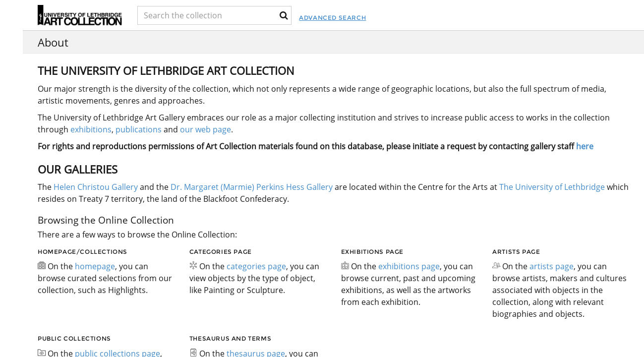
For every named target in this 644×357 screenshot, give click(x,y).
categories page (256, 266)
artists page (552, 266)
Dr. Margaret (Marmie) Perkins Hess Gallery (252, 187)
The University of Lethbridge (551, 187)
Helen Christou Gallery (96, 187)
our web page (205, 129)
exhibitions (91, 129)
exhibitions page (409, 266)
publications (139, 129)
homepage (95, 266)
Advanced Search (381, 18)
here (585, 146)
